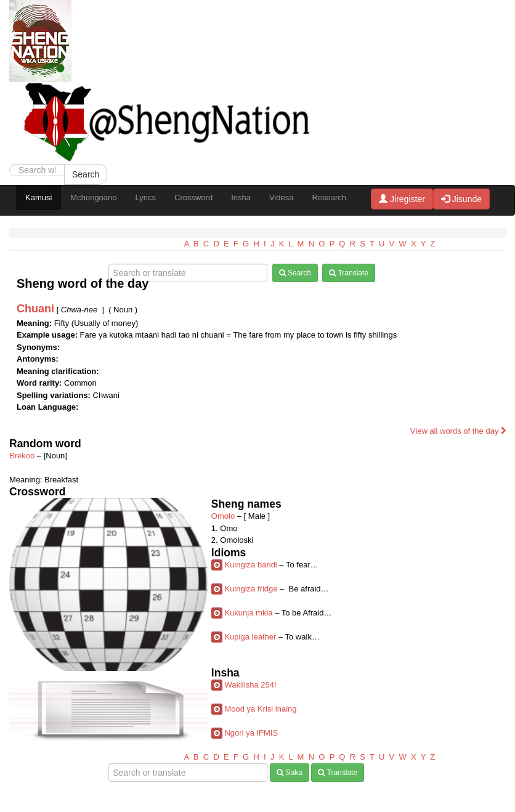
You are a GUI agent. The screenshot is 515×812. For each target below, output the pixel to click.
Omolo (223, 516)
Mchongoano (93, 197)
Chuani (35, 309)
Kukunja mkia (248, 613)
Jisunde (461, 199)
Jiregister (402, 199)
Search (86, 174)
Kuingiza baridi (250, 565)
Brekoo (22, 456)
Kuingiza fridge (251, 589)
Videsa (282, 197)
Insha (241, 197)
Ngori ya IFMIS (251, 733)
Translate (349, 273)
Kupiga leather (250, 637)
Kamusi (39, 197)
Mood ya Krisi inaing (260, 709)
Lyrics (146, 197)
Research (329, 197)
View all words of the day (458, 431)
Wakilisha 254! (250, 685)
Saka (290, 773)
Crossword (193, 197)
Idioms (229, 553)
